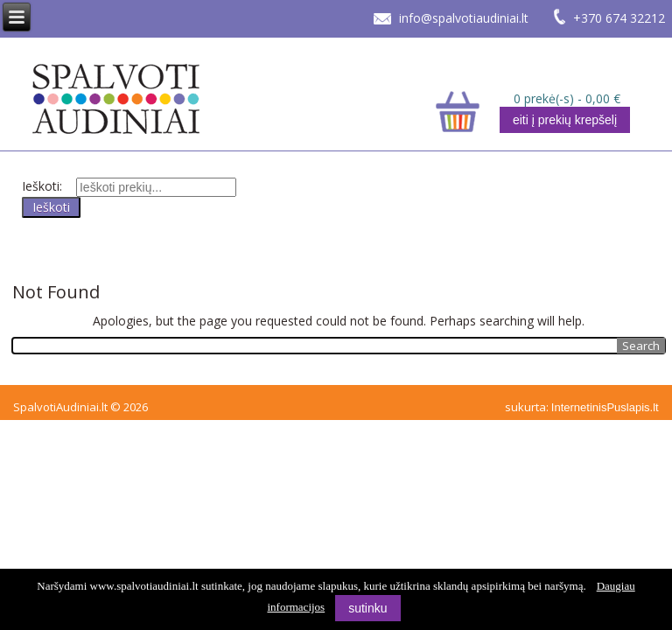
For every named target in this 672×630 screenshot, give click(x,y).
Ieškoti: (42, 186)
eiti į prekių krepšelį (565, 120)
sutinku (367, 608)
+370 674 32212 (619, 18)
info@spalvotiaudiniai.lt (464, 18)
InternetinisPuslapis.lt (605, 407)
